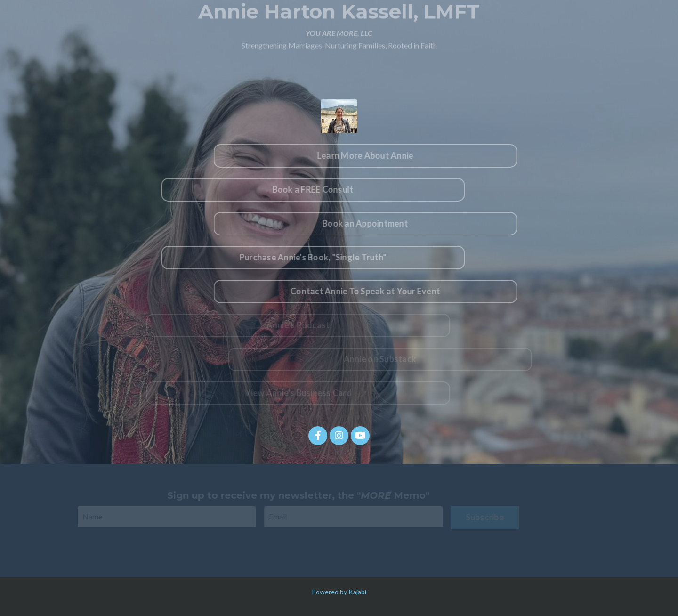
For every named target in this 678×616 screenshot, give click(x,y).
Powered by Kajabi (339, 592)
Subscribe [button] (481, 517)
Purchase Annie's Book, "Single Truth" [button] (308, 257)
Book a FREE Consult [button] (308, 189)
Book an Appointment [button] (370, 223)
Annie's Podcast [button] (295, 325)
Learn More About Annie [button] (370, 155)
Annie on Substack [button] (383, 359)
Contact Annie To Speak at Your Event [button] (370, 291)
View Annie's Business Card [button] (295, 393)
